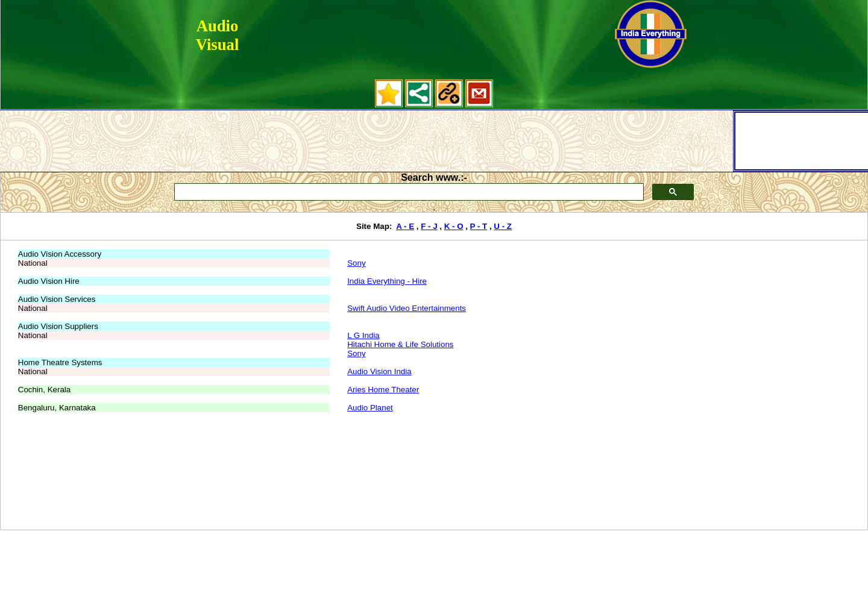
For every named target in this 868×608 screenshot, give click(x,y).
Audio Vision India (379, 371)
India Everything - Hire (387, 281)
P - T (479, 226)
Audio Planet (370, 408)
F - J (429, 226)
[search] (408, 192)
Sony (356, 263)
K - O (454, 226)
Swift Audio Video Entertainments (407, 308)
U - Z (503, 226)
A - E (405, 226)
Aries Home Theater (383, 390)
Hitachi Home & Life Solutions (400, 344)
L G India (363, 335)
